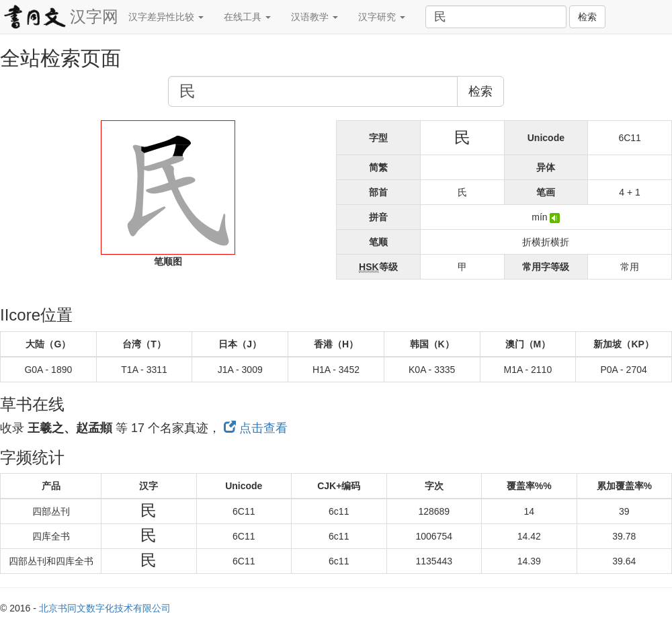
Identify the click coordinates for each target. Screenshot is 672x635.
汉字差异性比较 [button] (166, 17)
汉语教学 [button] (314, 17)
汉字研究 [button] (382, 17)
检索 (587, 17)
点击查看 (256, 428)
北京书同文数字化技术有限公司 (105, 608)
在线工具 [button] (247, 17)
